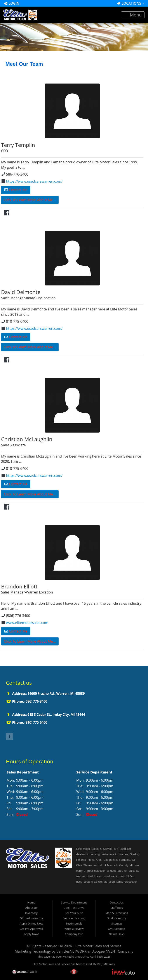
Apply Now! (31, 934)
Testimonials (74, 923)
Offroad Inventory (31, 918)
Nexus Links (117, 934)
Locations (130, 3)
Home (31, 902)
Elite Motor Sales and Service (98, 946)
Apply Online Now (31, 923)
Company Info (74, 934)
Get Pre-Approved (31, 929)
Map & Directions (117, 913)
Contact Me (16, 190)
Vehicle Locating (74, 918)
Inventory (31, 913)
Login (12, 3)
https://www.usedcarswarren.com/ (32, 181)
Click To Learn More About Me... (30, 200)
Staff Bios (117, 908)
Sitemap (117, 923)
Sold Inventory (117, 918)
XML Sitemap (117, 929)
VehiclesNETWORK (71, 951)
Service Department (74, 902)
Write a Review (74, 929)
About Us (31, 908)
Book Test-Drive (74, 908)
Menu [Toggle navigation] (133, 15)
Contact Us (117, 902)
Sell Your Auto (74, 913)
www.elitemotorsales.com (25, 623)
